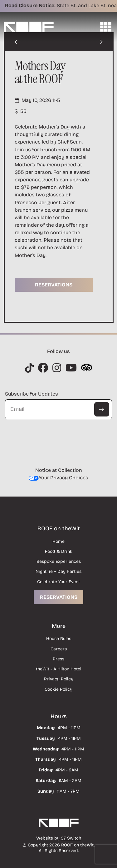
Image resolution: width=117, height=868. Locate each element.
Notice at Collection (59, 470)
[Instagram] (29, 368)
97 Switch (71, 838)
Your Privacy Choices (58, 478)
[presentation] (52, 435)
